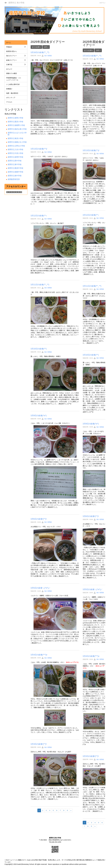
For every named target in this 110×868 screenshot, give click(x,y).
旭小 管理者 (47, 56)
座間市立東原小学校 (15, 138)
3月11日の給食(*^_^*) (40, 285)
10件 (46, 47)
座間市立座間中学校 (15, 157)
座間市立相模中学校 (15, 172)
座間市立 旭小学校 (16, 3)
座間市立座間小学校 (15, 118)
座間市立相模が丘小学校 (17, 142)
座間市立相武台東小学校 (17, 129)
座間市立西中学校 (15, 161)
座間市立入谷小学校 (15, 150)
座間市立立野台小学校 (16, 146)
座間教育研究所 (14, 179)
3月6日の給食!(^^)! (39, 519)
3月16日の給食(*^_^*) (40, 52)
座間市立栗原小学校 (15, 122)
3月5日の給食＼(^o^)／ (41, 588)
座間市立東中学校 (15, 164)
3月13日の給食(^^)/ (39, 149)
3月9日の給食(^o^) (39, 416)
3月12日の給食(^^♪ (39, 216)
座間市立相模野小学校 (16, 125)
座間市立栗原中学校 (15, 168)
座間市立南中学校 (15, 176)
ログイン (102, 3)
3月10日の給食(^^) (39, 349)
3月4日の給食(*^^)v (39, 655)
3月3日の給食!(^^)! (39, 744)
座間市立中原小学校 (15, 153)
